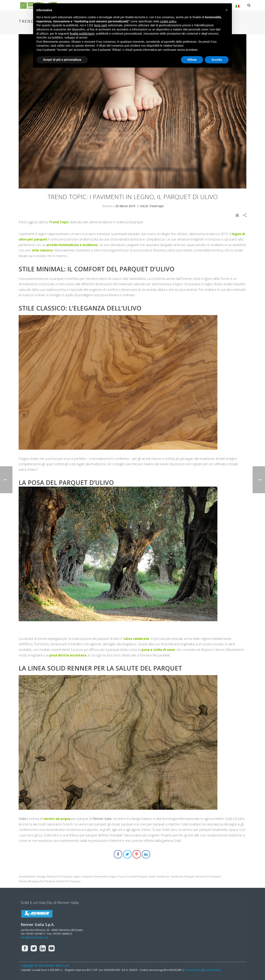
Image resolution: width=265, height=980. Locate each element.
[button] (226, 10)
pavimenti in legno (105, 877)
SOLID (144, 206)
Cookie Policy (213, 970)
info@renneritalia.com (35, 937)
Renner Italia (102, 819)
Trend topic (157, 206)
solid (152, 877)
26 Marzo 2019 (125, 206)
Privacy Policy (193, 970)
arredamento (27, 877)
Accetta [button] (217, 60)
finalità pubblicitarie (82, 34)
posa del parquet (137, 877)
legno (77, 877)
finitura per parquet (59, 877)
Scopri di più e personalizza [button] (62, 60)
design (41, 877)
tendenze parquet (182, 877)
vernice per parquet (208, 877)
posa (121, 877)
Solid (22, 819)
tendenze (163, 877)
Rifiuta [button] (192, 60)
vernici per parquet (68, 881)
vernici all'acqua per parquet (37, 881)
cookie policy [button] (168, 21)
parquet (87, 877)
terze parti (101, 25)
